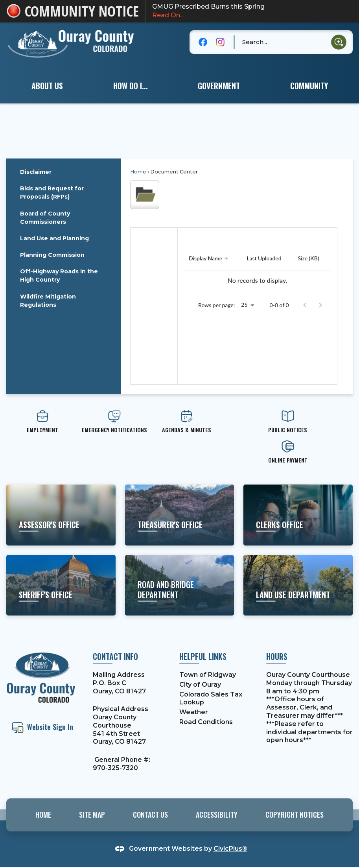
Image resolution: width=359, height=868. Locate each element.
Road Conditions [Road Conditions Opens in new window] (206, 722)
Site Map (92, 815)
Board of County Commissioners (45, 218)
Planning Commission (52, 255)
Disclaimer (36, 172)
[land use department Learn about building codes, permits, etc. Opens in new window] (298, 585)
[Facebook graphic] (203, 42)
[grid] (257, 268)
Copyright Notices (295, 815)
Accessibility (217, 815)
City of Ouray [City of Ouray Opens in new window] (200, 685)
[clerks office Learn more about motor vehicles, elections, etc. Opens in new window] (298, 515)
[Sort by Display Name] (209, 259)
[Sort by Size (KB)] (308, 259)
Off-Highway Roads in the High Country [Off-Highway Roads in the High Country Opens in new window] (59, 276)
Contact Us (150, 815)
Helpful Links (203, 656)
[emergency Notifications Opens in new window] (115, 422)
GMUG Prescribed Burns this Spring (252, 11)
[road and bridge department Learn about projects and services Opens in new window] (180, 585)
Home (138, 172)
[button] (339, 42)
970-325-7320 (115, 768)
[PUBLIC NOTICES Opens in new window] (288, 422)
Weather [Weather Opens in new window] (194, 712)
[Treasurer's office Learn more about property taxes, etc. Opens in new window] (180, 515)
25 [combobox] (244, 305)
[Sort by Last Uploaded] (264, 259)
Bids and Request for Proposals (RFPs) (52, 193)
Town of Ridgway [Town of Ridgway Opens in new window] (208, 675)
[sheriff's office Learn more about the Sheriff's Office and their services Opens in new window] (61, 585)
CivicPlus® (230, 849)
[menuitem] (47, 86)
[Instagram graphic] (220, 42)
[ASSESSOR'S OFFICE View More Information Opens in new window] (61, 515)
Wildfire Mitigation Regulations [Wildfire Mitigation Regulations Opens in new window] (48, 301)
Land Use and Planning (54, 238)
